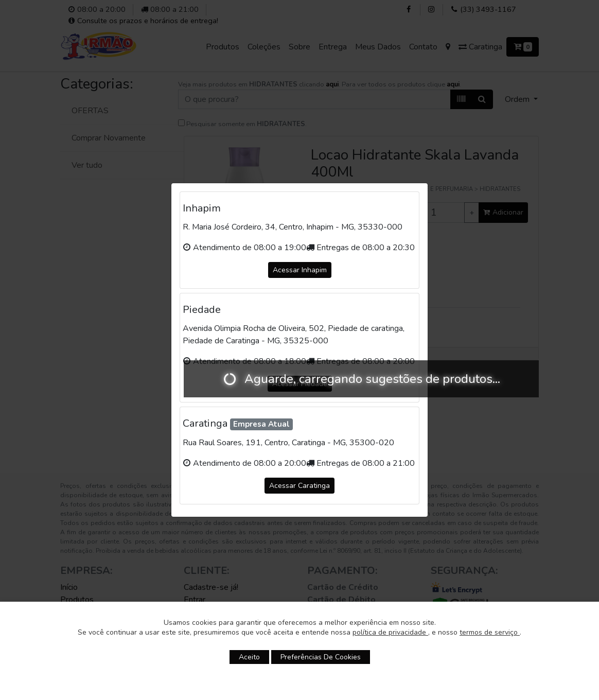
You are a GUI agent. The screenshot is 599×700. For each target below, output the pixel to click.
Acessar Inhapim (300, 270)
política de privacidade (390, 632)
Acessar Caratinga (299, 486)
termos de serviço (490, 632)
